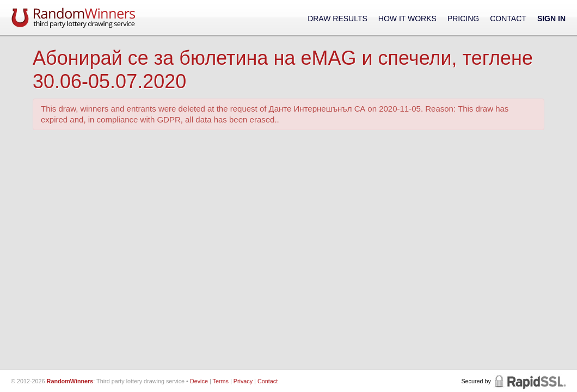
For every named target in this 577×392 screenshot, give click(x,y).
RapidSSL (529, 381)
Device (199, 381)
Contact (508, 19)
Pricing (463, 19)
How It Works (407, 19)
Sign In (551, 19)
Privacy (243, 381)
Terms (221, 381)
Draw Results (337, 19)
